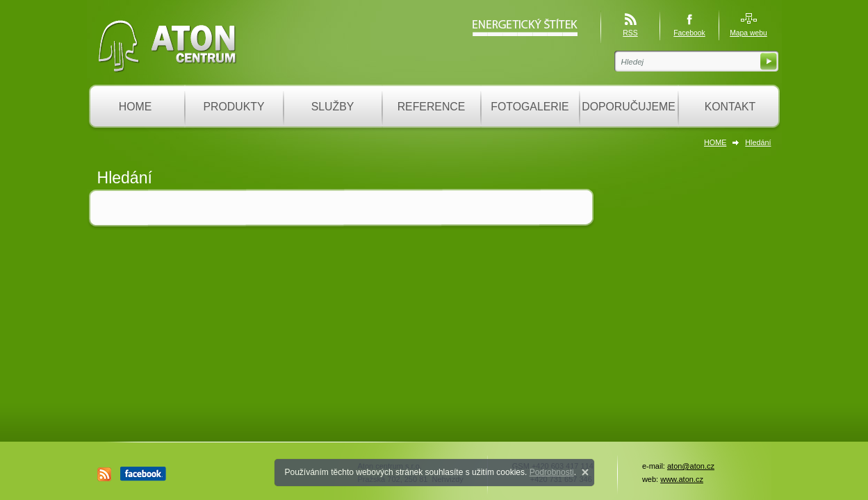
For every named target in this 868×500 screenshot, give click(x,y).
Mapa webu (748, 33)
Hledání (758, 142)
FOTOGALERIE (530, 107)
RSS (630, 33)
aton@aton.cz (691, 466)
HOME (136, 107)
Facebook (689, 33)
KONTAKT (730, 107)
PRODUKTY (234, 107)
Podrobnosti (552, 472)
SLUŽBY (333, 107)
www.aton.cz (682, 479)
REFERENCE (432, 107)
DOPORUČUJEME (629, 107)
